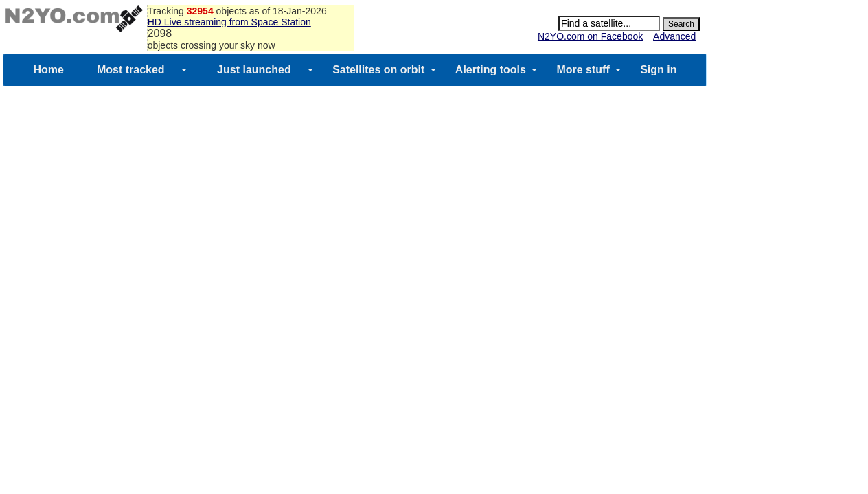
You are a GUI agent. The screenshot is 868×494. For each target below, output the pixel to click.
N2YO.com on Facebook (590, 36)
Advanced (674, 36)
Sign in (658, 70)
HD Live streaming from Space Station (229, 22)
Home (48, 70)
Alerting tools (491, 70)
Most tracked (131, 70)
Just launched (254, 70)
